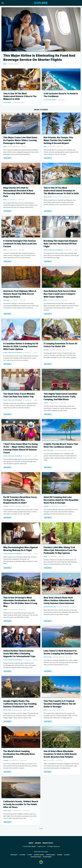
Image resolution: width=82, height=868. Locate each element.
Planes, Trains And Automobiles (53, 250)
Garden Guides (39, 855)
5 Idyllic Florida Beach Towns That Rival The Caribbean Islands (61, 445)
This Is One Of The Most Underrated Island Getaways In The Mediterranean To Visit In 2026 (61, 191)
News (5, 64)
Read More (7, 158)
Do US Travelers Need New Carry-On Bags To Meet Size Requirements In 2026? (20, 500)
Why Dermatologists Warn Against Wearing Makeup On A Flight (21, 549)
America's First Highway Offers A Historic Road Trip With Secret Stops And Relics (20, 294)
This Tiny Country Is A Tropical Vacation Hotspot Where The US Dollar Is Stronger (60, 704)
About (31, 843)
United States (7, 102)
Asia (45, 760)
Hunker (60, 855)
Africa (45, 710)
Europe (5, 610)
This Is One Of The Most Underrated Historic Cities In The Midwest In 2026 (20, 96)
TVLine (30, 855)
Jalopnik (22, 855)
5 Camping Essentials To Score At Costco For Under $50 (60, 345)
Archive (38, 843)
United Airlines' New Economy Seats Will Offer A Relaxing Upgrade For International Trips (19, 654)
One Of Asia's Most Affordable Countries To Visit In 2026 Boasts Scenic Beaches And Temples (60, 754)
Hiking (45, 556)
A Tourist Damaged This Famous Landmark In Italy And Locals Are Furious (20, 244)
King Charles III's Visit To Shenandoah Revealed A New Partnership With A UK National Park (19, 192)
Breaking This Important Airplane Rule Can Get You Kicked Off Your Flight (61, 244)
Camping (46, 350)
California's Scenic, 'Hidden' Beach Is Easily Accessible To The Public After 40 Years (21, 804)
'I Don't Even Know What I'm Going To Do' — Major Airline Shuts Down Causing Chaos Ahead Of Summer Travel (20, 448)
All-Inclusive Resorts (50, 100)
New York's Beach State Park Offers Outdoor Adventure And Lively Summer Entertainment (59, 600)
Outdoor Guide (36, 857)
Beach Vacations (48, 450)
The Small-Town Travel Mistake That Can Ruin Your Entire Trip (19, 395)
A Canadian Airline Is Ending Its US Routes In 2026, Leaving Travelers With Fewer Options (21, 346)
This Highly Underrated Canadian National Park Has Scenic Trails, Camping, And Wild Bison (60, 397)
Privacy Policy (48, 843)
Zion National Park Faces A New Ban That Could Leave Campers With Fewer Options (60, 294)
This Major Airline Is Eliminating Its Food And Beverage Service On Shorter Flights (39, 58)
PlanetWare (47, 857)
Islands (67, 855)
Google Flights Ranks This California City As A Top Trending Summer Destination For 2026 (20, 704)
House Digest (51, 855)
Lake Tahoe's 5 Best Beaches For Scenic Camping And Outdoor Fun (61, 652)
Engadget (14, 855)
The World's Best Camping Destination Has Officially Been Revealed (19, 754)
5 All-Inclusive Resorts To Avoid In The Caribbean (61, 95)
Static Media (31, 846)
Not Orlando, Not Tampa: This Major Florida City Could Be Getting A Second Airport (58, 140)
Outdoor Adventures (50, 607)
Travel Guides (48, 197)
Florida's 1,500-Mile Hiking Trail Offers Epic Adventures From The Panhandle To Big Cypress (60, 550)
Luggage (6, 506)
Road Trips (6, 300)
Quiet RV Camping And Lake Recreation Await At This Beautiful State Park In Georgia (61, 500)
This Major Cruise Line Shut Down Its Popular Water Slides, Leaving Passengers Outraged (20, 140)
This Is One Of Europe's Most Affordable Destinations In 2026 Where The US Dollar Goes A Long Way (20, 602)
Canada (46, 403)
